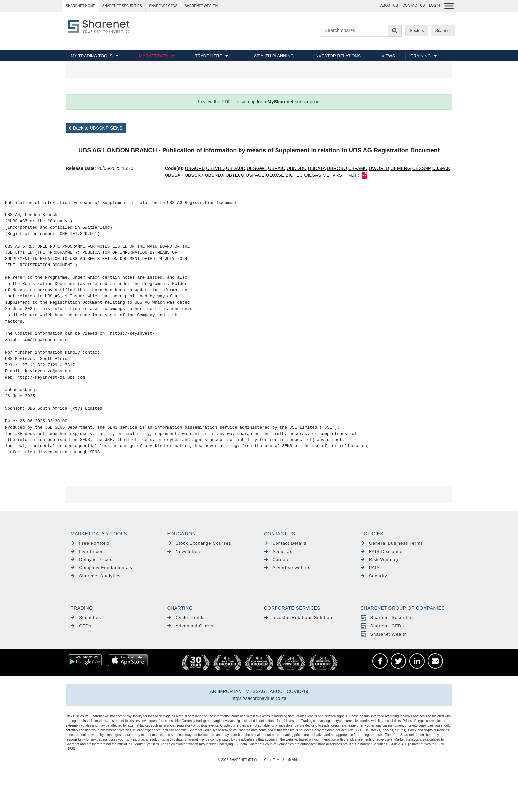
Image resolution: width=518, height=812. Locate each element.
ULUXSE (275, 175)
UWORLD (379, 168)
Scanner (443, 31)
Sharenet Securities (387, 618)
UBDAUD (236, 168)
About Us (278, 551)
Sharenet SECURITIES (122, 6)
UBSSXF (174, 175)
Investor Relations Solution (298, 618)
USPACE (255, 175)
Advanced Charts (191, 626)
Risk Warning (380, 559)
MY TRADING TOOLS (92, 56)
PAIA (370, 568)
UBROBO (337, 168)
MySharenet (280, 102)
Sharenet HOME (80, 6)
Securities (86, 618)
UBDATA (317, 168)
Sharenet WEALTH (201, 6)
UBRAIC (277, 168)
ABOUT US (389, 5)
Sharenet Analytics (96, 576)
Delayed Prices (92, 559)
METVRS (332, 175)
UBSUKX (194, 175)
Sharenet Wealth (384, 634)
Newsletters (185, 551)
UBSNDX (214, 175)
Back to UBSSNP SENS (96, 128)
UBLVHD (215, 168)
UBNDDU (297, 168)
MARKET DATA (154, 56)
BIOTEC (294, 175)
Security (374, 576)
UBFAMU (358, 168)
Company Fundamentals (102, 568)
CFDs (81, 626)
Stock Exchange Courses (199, 543)
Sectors (417, 31)
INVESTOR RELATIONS (338, 56)
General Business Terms (392, 543)
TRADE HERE (208, 56)
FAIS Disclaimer (383, 551)
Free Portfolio (90, 543)
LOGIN (435, 5)
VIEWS (388, 56)
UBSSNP (422, 168)
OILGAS (313, 175)
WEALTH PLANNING (274, 56)
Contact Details (285, 543)
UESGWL (257, 168)
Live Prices (87, 551)
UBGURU (195, 168)
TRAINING (421, 56)
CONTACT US (413, 5)
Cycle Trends (186, 618)
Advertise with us (287, 568)
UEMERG (401, 168)
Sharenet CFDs (163, 6)
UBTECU (235, 175)
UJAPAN (441, 168)
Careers (277, 559)
